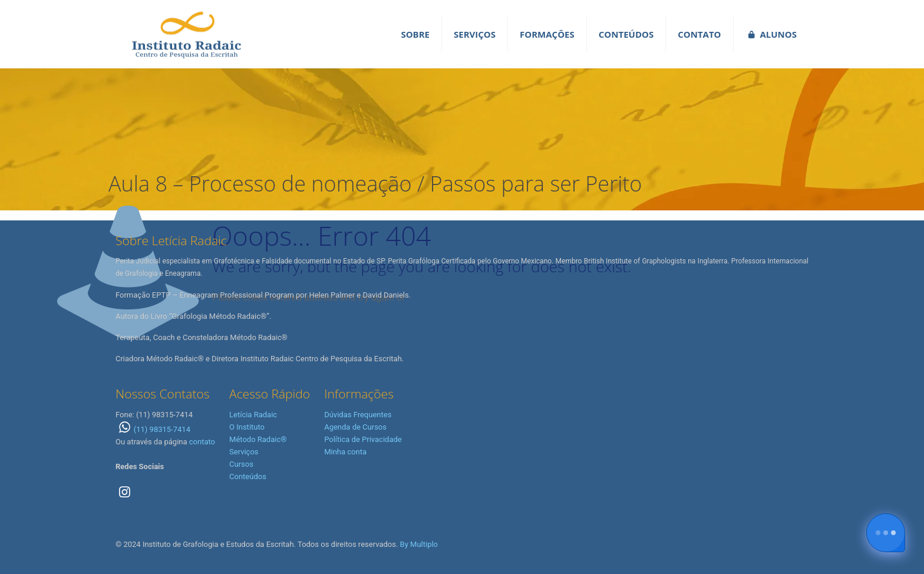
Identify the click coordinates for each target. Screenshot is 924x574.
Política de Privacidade (363, 439)
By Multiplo (419, 544)
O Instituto (247, 427)
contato (202, 442)
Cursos (241, 464)
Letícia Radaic (253, 415)
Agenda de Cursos (355, 427)
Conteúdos (248, 476)
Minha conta (345, 452)
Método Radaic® (258, 439)
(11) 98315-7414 (153, 429)
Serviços (244, 452)
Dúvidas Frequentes (358, 415)
